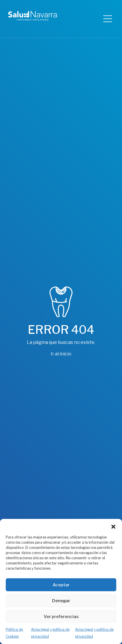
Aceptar (61, 585)
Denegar (61, 601)
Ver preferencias (61, 617)
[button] (113, 526)
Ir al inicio (61, 354)
